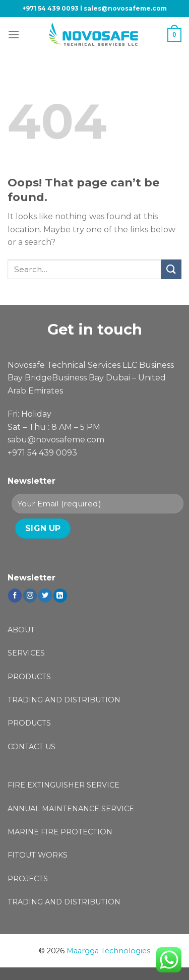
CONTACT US (31, 747)
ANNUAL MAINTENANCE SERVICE (71, 809)
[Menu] (14, 35)
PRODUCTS (29, 677)
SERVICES (26, 653)
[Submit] (171, 269)
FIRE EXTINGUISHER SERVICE (64, 785)
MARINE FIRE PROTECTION (60, 832)
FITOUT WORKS (38, 855)
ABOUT (21, 630)
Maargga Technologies (108, 951)
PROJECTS (28, 879)
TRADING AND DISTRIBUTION (64, 700)
